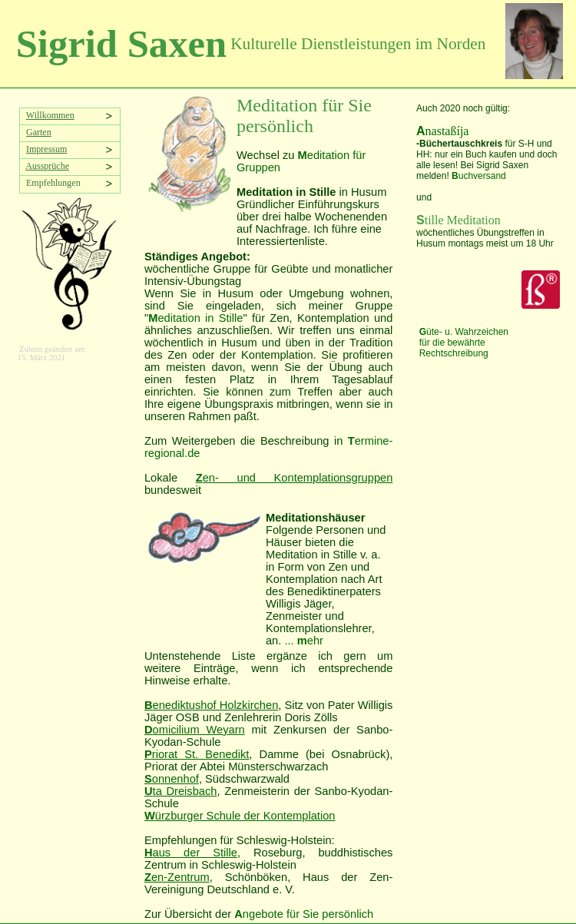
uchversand (479, 176)
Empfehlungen (51, 183)
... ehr (304, 641)
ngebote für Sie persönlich (304, 914)
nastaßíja (442, 131)
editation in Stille (195, 318)
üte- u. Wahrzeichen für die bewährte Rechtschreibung (464, 343)
